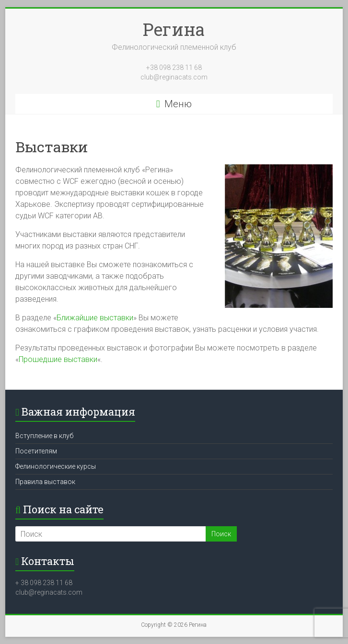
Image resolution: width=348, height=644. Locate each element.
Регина (174, 29)
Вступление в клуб (44, 436)
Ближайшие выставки (95, 318)
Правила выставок (45, 482)
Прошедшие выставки (58, 359)
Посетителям (36, 451)
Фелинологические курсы (56, 466)
